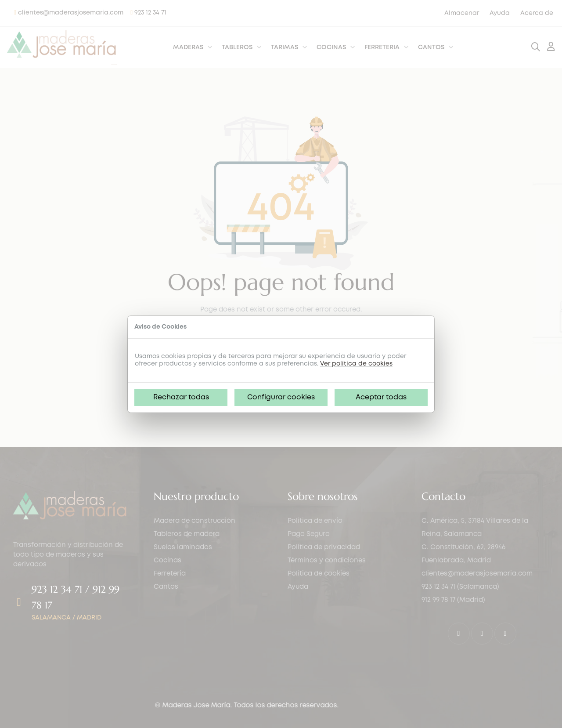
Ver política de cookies (356, 364)
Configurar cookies (281, 397)
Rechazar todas (181, 397)
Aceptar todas (381, 397)
